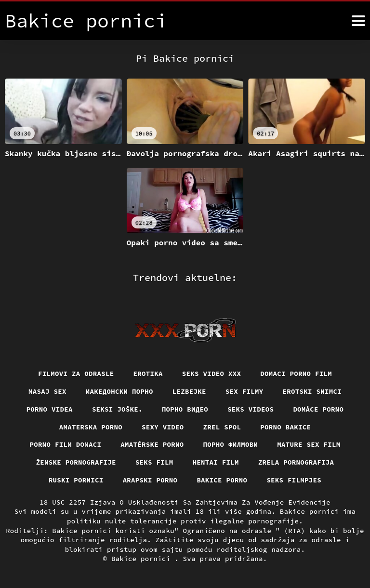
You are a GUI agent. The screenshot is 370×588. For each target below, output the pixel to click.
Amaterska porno (91, 427)
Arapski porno (150, 480)
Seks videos (251, 409)
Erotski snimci (312, 391)
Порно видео (185, 409)
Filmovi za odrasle (76, 374)
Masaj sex (47, 391)
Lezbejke (189, 391)
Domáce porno (318, 409)
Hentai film (216, 462)
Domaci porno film (296, 374)
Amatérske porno (152, 444)
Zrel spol (222, 427)
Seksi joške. (117, 409)
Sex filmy (244, 391)
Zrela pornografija (296, 462)
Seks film (154, 462)
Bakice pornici (143, 559)
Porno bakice (285, 427)
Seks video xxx (212, 374)
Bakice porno (222, 480)
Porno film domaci (66, 444)
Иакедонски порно (119, 391)
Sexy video (163, 427)
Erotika (148, 374)
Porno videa (50, 409)
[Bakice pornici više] (358, 21)
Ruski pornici (76, 480)
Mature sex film (309, 444)
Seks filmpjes (294, 480)
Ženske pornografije (76, 462)
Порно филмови (231, 444)
